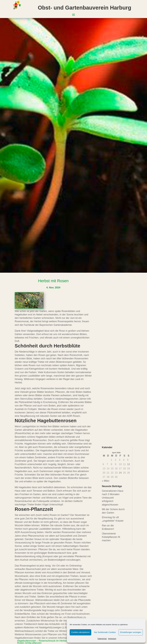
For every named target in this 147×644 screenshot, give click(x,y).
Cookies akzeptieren (80, 632)
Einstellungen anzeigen (131, 632)
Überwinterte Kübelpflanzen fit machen (111, 537)
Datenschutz (102, 639)
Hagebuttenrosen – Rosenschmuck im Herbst (42, 641)
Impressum (112, 639)
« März (106, 481)
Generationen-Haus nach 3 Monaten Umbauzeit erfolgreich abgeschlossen (113, 498)
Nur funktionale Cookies (105, 632)
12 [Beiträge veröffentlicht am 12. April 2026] (128, 464)
